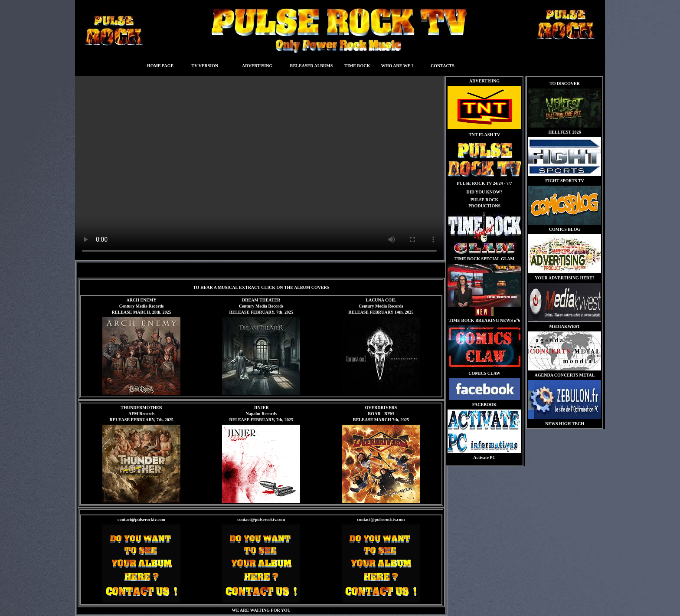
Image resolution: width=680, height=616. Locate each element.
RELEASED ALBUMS (312, 66)
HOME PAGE (160, 66)
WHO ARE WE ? (397, 66)
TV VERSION (205, 66)
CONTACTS (443, 66)
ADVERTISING (257, 66)
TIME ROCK (357, 66)
